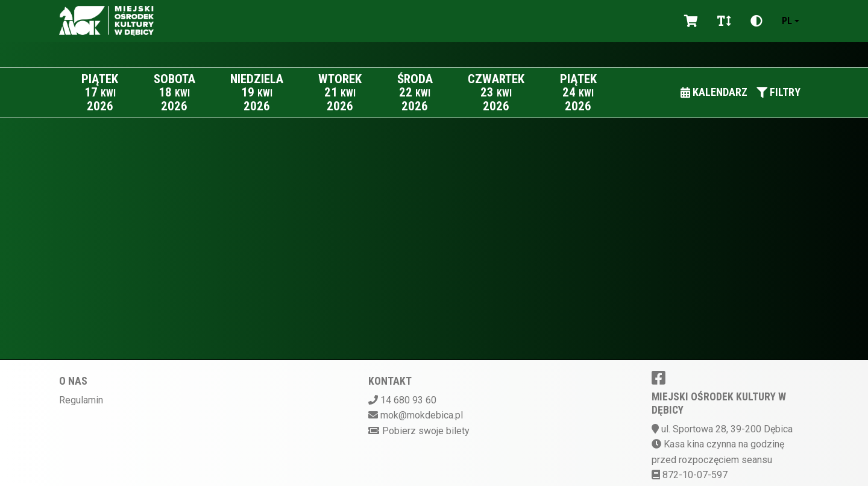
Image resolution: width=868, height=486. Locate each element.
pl (787, 21)
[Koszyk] (691, 21)
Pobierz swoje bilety (426, 431)
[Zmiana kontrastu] (756, 21)
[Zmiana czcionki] (724, 21)
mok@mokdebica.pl (422, 415)
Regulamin (81, 400)
